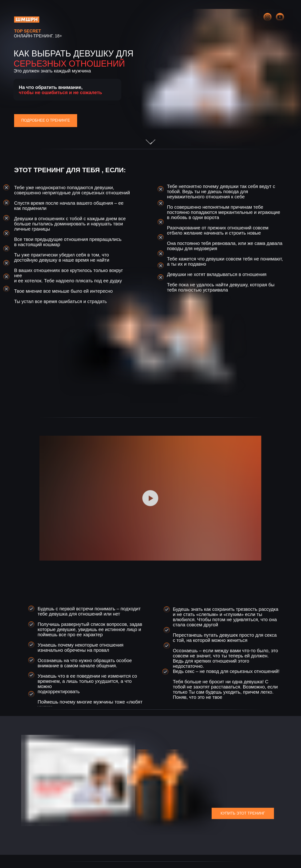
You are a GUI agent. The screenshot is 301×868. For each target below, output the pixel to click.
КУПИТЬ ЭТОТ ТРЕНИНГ (243, 813)
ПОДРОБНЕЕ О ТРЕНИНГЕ (46, 120)
